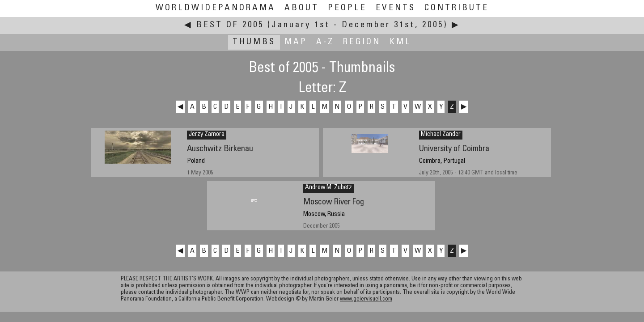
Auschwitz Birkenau (220, 149)
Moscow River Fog (334, 202)
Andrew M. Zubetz (328, 188)
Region (362, 42)
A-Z (325, 42)
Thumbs (254, 42)
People (347, 8)
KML (400, 42)
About (302, 8)
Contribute (457, 8)
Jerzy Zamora (207, 135)
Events (396, 8)
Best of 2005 (230, 25)
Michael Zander (441, 135)
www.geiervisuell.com (366, 299)
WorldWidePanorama (216, 8)
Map (296, 42)
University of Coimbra (454, 149)
